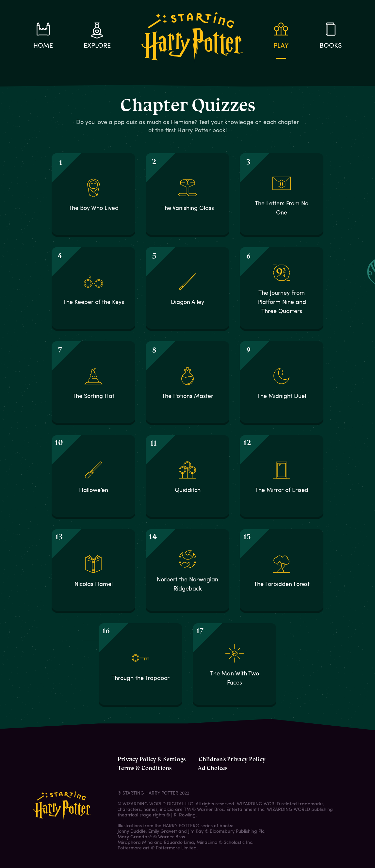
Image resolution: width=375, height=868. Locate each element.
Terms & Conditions (145, 768)
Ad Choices (212, 768)
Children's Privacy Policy (232, 759)
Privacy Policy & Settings (152, 759)
